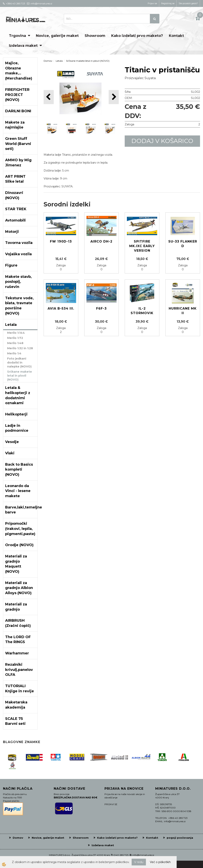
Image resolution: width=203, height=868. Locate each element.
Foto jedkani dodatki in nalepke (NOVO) (19, 363)
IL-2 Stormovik (142, 311)
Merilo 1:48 (15, 343)
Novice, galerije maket (57, 36)
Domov (48, 61)
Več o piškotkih (160, 862)
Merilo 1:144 (16, 333)
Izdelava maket (23, 46)
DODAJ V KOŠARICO (162, 141)
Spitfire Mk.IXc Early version (142, 246)
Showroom (95, 36)
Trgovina (17, 36)
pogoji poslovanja (180, 838)
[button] (114, 97)
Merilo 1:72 (15, 338)
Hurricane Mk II (183, 311)
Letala (59, 61)
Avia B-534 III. (61, 308)
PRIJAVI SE (111, 804)
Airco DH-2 (101, 241)
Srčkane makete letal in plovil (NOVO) (20, 376)
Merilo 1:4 (14, 353)
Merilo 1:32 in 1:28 (20, 348)
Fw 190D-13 (61, 241)
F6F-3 (101, 308)
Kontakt (176, 36)
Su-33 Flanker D (183, 244)
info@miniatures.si (143, 855)
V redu (139, 862)
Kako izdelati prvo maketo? (137, 36)
